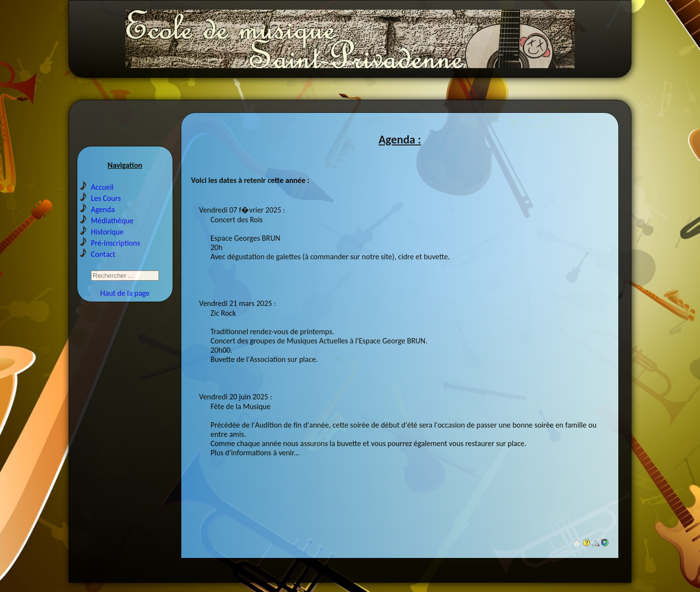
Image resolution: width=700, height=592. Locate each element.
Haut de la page (125, 293)
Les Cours (106, 198)
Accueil (102, 187)
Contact (103, 254)
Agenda (103, 209)
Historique (107, 232)
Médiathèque (112, 221)
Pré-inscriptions (115, 243)
